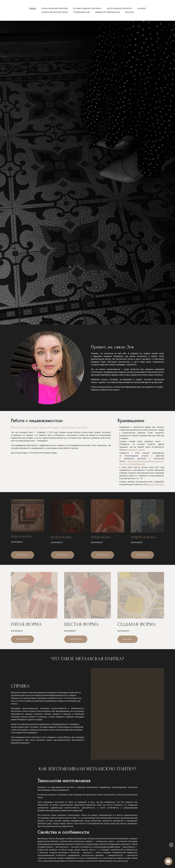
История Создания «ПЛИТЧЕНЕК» (87, 9)
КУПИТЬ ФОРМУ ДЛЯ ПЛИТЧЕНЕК (55, 9)
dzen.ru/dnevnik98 (156, 487)
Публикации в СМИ (82, 12)
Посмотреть (23, 557)
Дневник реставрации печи (107, 12)
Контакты (129, 12)
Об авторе (142, 9)
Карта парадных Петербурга (120, 9)
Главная (33, 9)
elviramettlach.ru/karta (135, 452)
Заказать (128, 642)
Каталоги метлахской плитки (55, 12)
